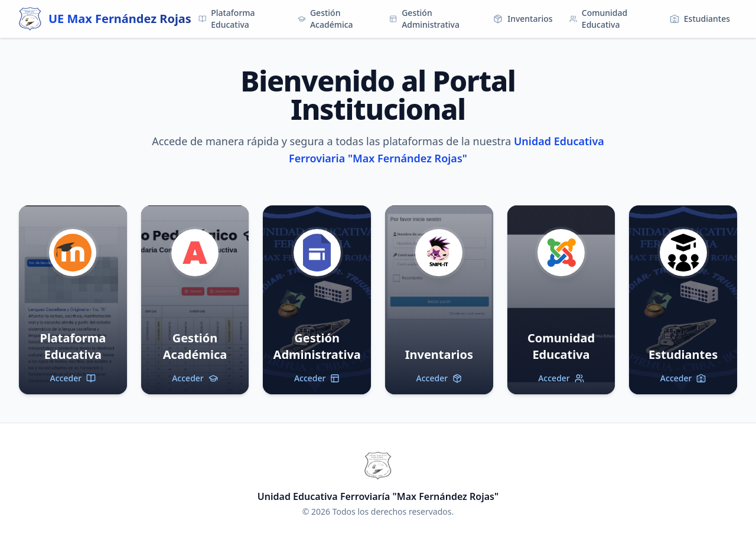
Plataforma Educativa (227, 19)
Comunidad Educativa (599, 19)
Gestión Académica (325, 19)
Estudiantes (700, 19)
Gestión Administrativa (424, 19)
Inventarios (523, 19)
